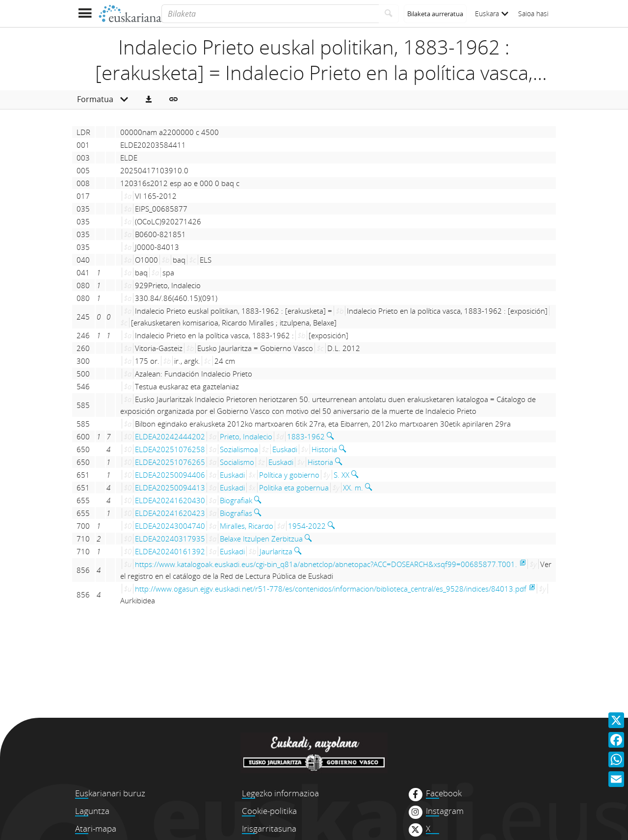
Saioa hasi (533, 14)
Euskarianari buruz (110, 793)
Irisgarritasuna (269, 828)
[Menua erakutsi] (85, 14)
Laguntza (92, 811)
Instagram (445, 811)
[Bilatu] (389, 14)
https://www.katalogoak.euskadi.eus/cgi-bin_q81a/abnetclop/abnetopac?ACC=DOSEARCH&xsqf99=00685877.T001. (326, 564)
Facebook (444, 793)
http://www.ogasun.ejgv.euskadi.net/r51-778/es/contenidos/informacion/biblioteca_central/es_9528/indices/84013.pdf (331, 589)
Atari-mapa (96, 828)
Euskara (492, 14)
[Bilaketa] (270, 14)
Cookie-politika (269, 811)
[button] (149, 100)
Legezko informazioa (280, 793)
